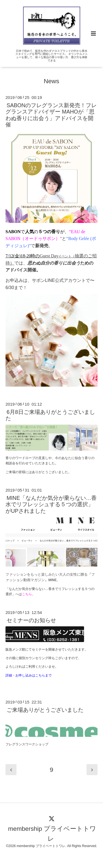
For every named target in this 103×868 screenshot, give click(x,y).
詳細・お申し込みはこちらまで (29, 675)
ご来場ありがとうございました (45, 710)
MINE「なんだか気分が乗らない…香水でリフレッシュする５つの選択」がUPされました (51, 504)
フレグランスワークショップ (27, 744)
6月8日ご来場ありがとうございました (50, 415)
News (51, 81)
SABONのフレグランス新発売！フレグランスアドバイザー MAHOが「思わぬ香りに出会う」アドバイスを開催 (51, 115)
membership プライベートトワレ (52, 833)
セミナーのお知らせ (31, 620)
